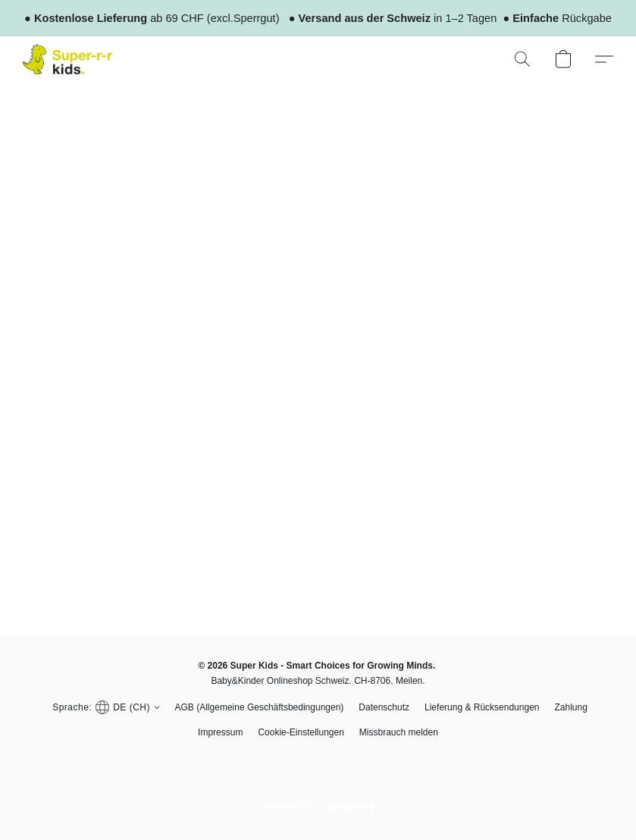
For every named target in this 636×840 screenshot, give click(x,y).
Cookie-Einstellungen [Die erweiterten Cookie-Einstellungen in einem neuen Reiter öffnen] (301, 732)
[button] (67, 59)
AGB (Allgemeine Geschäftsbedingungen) (260, 707)
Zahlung (570, 707)
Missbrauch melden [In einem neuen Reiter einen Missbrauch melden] (399, 732)
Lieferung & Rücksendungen (482, 707)
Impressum (220, 732)
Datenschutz (384, 707)
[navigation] (104, 707)
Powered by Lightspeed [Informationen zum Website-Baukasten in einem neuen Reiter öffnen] (318, 807)
